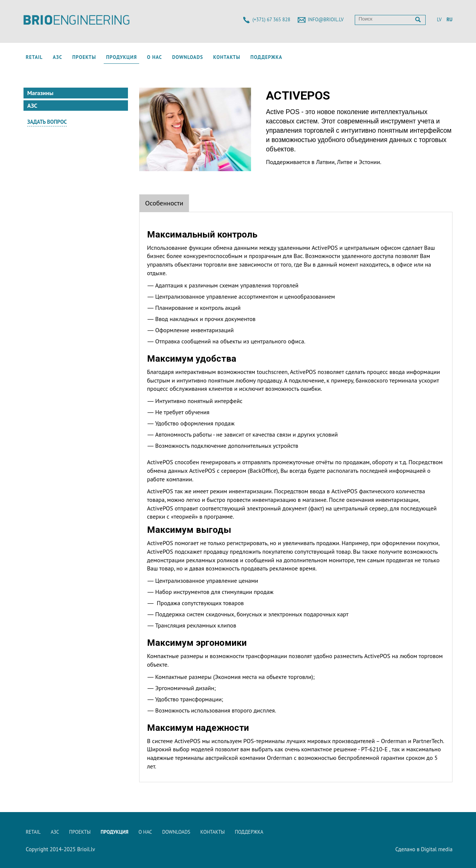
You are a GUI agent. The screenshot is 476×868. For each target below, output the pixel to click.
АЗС (58, 57)
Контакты (227, 57)
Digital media (437, 849)
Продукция (121, 57)
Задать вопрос (47, 122)
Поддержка (266, 57)
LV (439, 20)
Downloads (187, 57)
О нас (154, 57)
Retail (34, 57)
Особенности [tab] (164, 203)
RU (450, 20)
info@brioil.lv (326, 20)
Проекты (84, 57)
